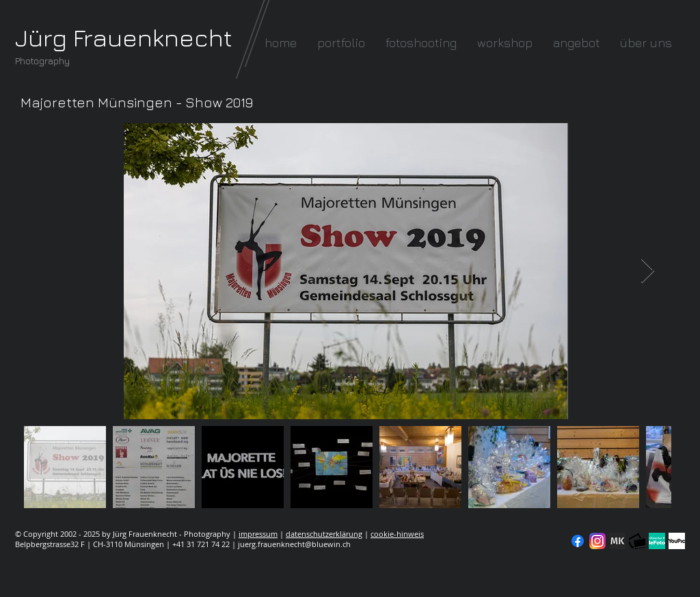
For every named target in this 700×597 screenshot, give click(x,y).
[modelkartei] (617, 541)
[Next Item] (648, 271)
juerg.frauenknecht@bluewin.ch (294, 544)
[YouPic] (677, 541)
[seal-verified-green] (657, 541)
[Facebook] (578, 541)
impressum (258, 534)
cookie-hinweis (397, 534)
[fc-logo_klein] (637, 541)
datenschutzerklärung (324, 534)
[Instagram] (597, 541)
